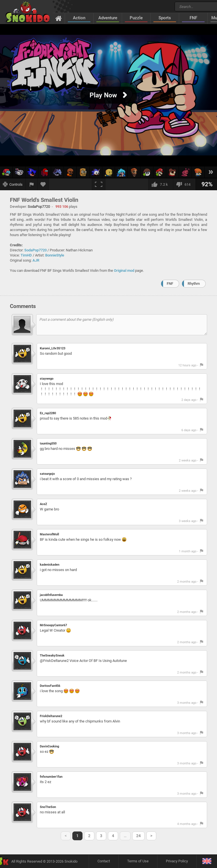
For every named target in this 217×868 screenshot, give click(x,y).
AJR (36, 260)
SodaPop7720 (35, 250)
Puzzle (136, 18)
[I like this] (161, 184)
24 (138, 836)
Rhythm (194, 284)
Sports (165, 18)
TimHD (26, 255)
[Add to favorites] (43, 184)
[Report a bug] (32, 184)
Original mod (124, 271)
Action (79, 18)
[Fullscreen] (99, 184)
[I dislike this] (184, 184)
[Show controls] (13, 184)
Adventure (108, 18)
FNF (193, 18)
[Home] (59, 18)
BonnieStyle (55, 255)
